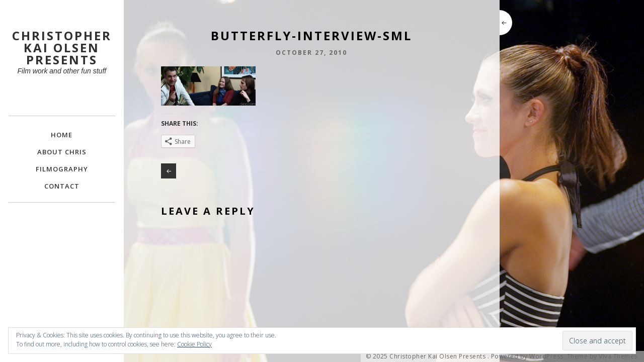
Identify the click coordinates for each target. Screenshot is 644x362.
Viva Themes (618, 356)
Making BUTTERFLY (169, 171)
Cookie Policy (194, 344)
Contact (62, 186)
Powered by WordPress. (528, 356)
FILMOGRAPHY (62, 169)
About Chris (62, 152)
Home (62, 135)
